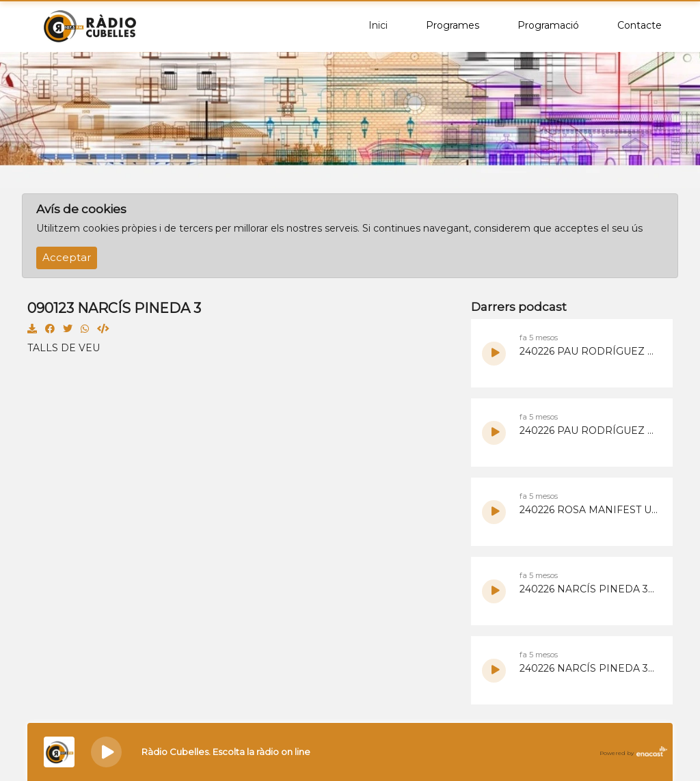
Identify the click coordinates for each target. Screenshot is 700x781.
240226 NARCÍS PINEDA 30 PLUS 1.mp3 (589, 668)
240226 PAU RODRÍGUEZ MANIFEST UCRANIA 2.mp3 (589, 351)
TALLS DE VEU (64, 348)
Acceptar (67, 258)
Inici (378, 25)
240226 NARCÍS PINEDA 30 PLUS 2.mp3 (589, 589)
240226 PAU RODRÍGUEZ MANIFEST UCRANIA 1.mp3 (589, 430)
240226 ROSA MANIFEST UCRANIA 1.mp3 (589, 510)
